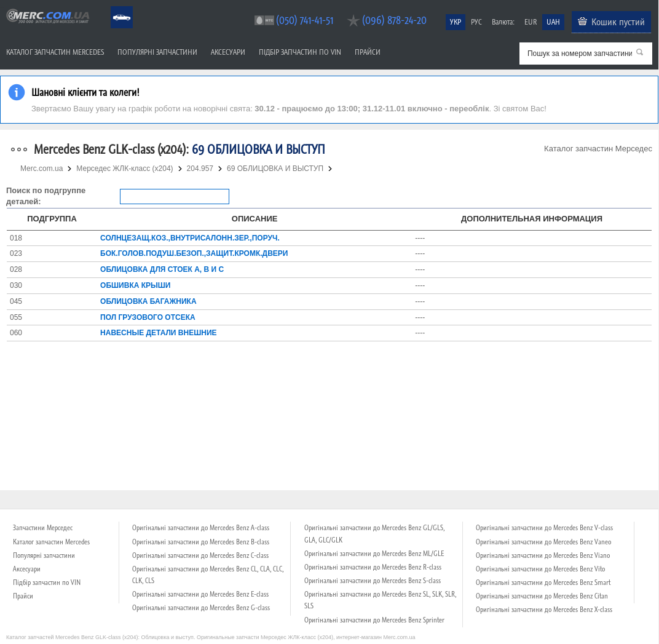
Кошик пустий (618, 22)
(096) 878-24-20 (394, 20)
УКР (456, 22)
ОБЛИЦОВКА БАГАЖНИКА (148, 301)
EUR (531, 22)
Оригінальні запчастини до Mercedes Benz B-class (201, 542)
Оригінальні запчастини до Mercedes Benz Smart (543, 582)
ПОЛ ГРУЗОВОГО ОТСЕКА (148, 317)
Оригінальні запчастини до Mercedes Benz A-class (201, 528)
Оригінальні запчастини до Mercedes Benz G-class (201, 608)
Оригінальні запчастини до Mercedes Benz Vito (540, 569)
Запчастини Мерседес (43, 528)
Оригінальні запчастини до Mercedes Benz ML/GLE (374, 554)
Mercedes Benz (113, 6)
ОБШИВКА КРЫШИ (135, 285)
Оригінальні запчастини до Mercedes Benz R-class (373, 567)
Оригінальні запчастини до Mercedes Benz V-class (544, 528)
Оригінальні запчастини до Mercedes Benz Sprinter (374, 620)
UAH (553, 22)
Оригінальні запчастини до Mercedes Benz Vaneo (543, 542)
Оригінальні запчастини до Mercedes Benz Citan (542, 596)
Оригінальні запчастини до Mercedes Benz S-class (373, 581)
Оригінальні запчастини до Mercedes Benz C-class (200, 555)
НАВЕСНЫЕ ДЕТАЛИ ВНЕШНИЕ (158, 333)
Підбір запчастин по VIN (300, 52)
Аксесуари (228, 52)
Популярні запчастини (157, 52)
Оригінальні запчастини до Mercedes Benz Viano (543, 555)
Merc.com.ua (2, 8)
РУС (476, 22)
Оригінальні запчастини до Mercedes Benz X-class (544, 610)
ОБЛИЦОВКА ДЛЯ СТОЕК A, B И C (162, 269)
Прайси (368, 52)
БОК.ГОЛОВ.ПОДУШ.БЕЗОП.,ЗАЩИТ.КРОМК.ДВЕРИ (194, 253)
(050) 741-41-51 (305, 20)
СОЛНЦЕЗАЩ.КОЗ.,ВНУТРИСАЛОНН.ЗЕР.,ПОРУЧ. (190, 238)
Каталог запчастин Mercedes (55, 52)
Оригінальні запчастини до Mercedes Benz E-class (200, 594)
